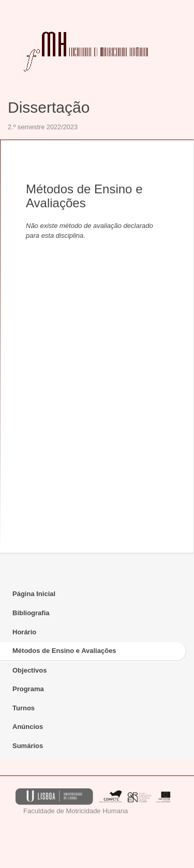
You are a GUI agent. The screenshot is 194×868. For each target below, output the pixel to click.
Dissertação (49, 107)
